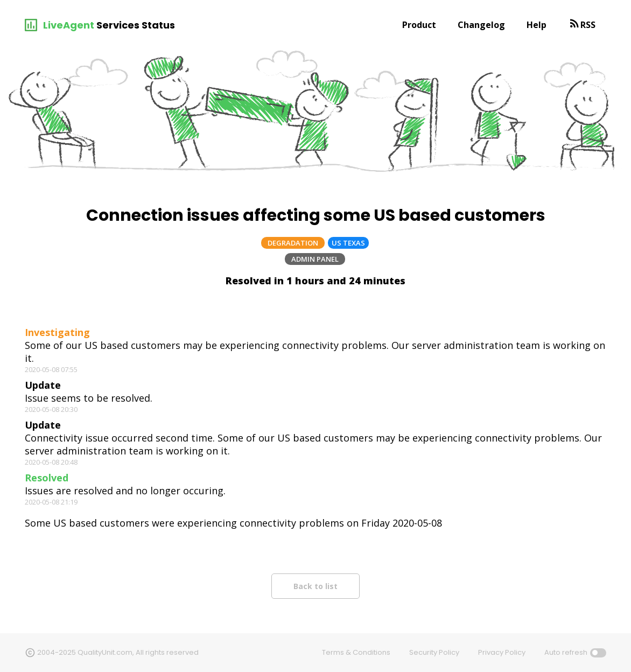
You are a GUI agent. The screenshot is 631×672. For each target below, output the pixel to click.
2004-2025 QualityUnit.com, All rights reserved (118, 652)
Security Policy (434, 652)
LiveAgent (69, 25)
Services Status (136, 25)
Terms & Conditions (356, 652)
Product (419, 25)
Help (537, 25)
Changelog (481, 25)
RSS (588, 25)
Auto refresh (566, 652)
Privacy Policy (502, 652)
